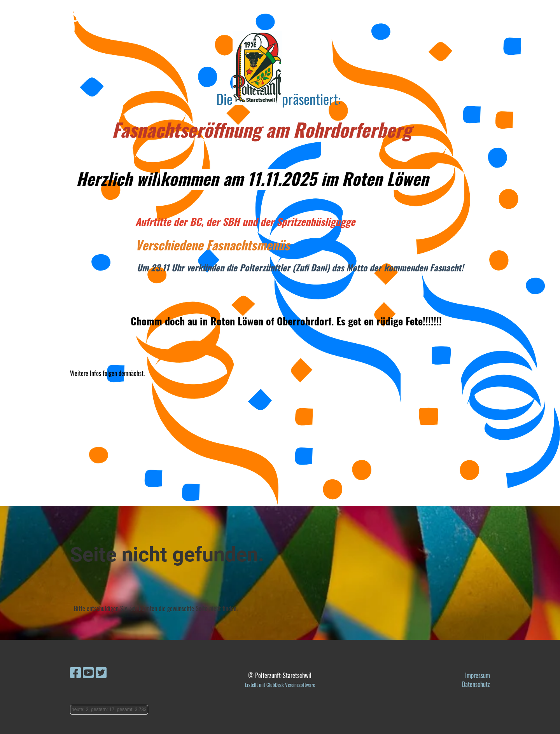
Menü (533, 15)
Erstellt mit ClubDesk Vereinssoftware (280, 685)
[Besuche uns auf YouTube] (88, 672)
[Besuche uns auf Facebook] (75, 672)
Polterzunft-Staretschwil (73, 15)
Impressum (478, 675)
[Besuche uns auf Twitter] (101, 672)
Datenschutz (476, 684)
